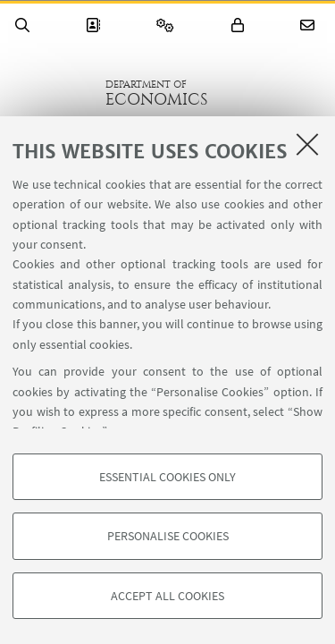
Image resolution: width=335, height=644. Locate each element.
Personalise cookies (168, 536)
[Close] (307, 144)
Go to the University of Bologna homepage (53, 93)
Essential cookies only (167, 477)
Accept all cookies (167, 596)
